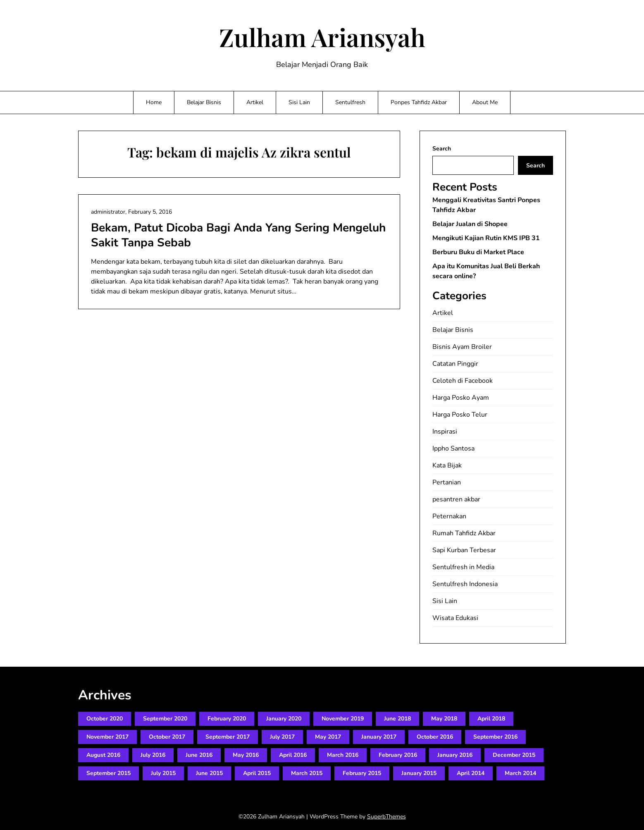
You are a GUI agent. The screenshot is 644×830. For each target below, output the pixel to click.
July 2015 (163, 773)
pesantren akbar (456, 499)
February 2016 (398, 755)
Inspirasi (445, 432)
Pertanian (447, 482)
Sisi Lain (299, 102)
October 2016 (435, 737)
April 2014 (471, 773)
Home (154, 102)
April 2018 (491, 719)
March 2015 (307, 773)
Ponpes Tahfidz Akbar (419, 102)
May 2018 (444, 719)
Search (442, 149)
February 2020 (227, 719)
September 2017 (228, 737)
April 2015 (257, 773)
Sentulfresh (350, 102)
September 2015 (109, 773)
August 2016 (103, 755)
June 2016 (199, 755)
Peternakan (449, 516)
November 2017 (107, 737)
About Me (485, 102)
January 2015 (419, 773)
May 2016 (246, 755)
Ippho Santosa (453, 448)
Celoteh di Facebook (463, 381)
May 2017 (328, 737)
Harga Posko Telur (460, 415)
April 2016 (293, 755)
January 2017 (379, 737)
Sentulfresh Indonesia (465, 584)
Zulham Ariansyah (322, 37)
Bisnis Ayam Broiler (462, 347)
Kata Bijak (447, 465)
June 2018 (397, 719)
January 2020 (284, 719)
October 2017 (167, 737)
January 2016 (455, 755)
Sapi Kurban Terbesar (464, 550)
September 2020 (165, 719)
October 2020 (105, 719)
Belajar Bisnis (204, 102)
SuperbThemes (386, 817)
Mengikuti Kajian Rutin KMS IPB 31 (486, 238)
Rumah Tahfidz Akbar (464, 533)
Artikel (255, 102)
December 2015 (514, 755)
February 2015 (362, 773)
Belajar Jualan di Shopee (470, 224)
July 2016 (153, 755)
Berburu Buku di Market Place (478, 252)
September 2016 (495, 737)
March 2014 (520, 773)
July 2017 (282, 737)
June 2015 (209, 773)
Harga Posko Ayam (461, 398)
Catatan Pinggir (455, 364)
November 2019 (343, 719)
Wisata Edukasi (455, 618)
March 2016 (343, 755)
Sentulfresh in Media (463, 567)
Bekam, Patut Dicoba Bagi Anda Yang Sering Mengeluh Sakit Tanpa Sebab (238, 235)
